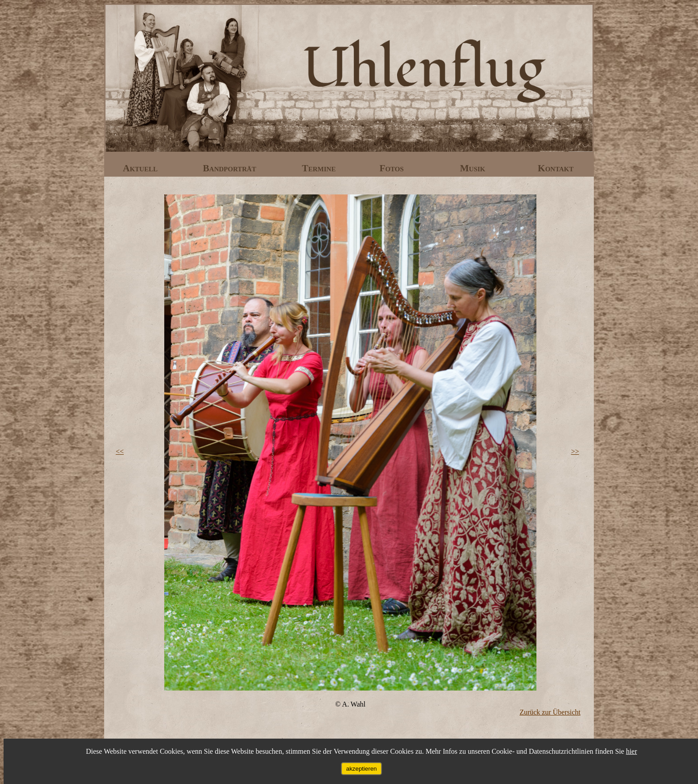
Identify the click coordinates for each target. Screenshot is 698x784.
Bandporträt (231, 168)
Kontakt (556, 168)
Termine (320, 168)
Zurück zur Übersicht (550, 712)
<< (120, 451)
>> (575, 451)
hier (631, 751)
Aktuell (141, 168)
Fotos (393, 168)
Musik (474, 168)
